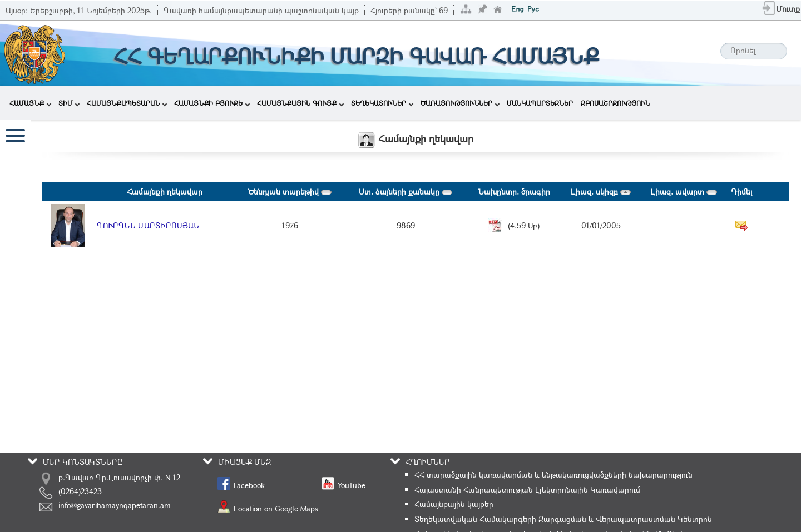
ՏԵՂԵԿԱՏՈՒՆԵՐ (382, 103)
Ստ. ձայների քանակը (406, 192)
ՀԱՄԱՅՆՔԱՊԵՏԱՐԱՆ (127, 103)
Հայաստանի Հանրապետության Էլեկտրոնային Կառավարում (527, 489)
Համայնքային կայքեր (454, 504)
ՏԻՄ (69, 103)
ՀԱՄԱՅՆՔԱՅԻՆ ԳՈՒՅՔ (300, 103)
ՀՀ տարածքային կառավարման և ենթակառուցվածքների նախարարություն (553, 474)
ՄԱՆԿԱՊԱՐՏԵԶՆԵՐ (540, 103)
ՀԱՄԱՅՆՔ (30, 103)
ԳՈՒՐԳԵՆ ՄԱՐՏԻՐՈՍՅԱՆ (148, 225)
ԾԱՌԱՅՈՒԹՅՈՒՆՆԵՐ (460, 103)
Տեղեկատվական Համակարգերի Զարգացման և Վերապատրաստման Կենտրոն (563, 519)
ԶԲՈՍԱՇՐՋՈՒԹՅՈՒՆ (615, 103)
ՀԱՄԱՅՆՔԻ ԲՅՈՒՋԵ (212, 103)
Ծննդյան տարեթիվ (290, 192)
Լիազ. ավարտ (684, 192)
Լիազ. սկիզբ (601, 192)
